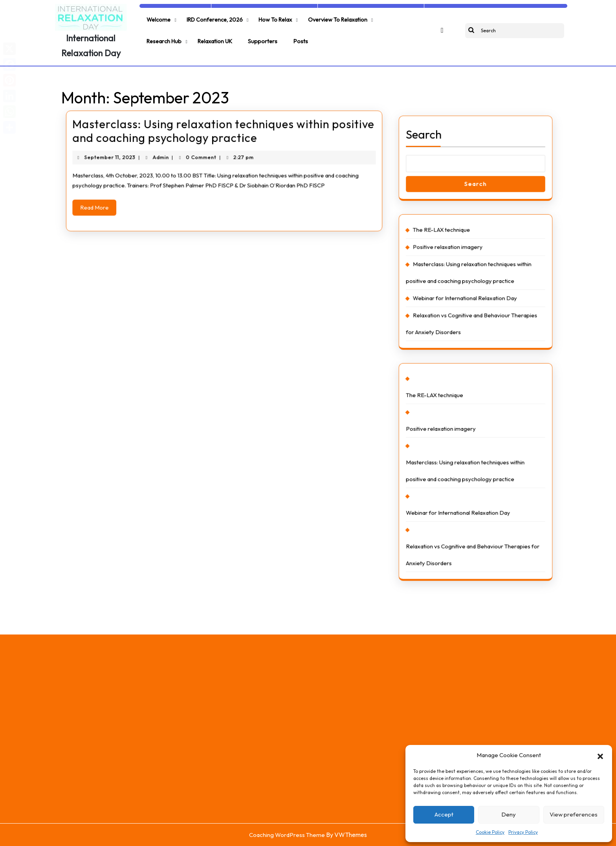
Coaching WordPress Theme (287, 835)
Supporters (208, 36)
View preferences (574, 814)
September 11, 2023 (126, 154)
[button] (600, 755)
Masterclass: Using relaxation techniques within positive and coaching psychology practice (224, 131)
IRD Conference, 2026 (211, 18)
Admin (169, 154)
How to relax (269, 18)
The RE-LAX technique (446, 241)
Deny (509, 814)
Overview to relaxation (329, 18)
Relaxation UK (163, 36)
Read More (115, 199)
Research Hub (389, 18)
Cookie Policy (490, 832)
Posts (243, 36)
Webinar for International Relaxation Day (467, 300)
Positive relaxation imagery (452, 256)
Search (431, 158)
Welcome (157, 18)
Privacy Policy (523, 832)
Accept (444, 814)
